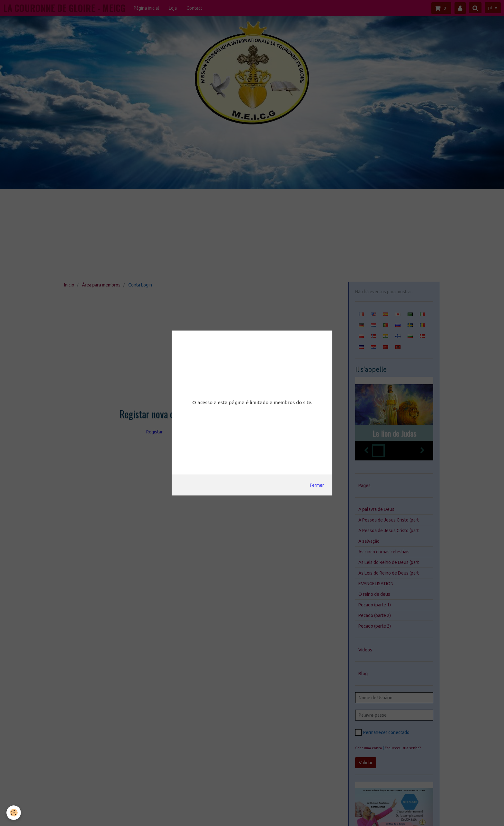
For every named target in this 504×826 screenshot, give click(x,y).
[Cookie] (14, 813)
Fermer (317, 485)
